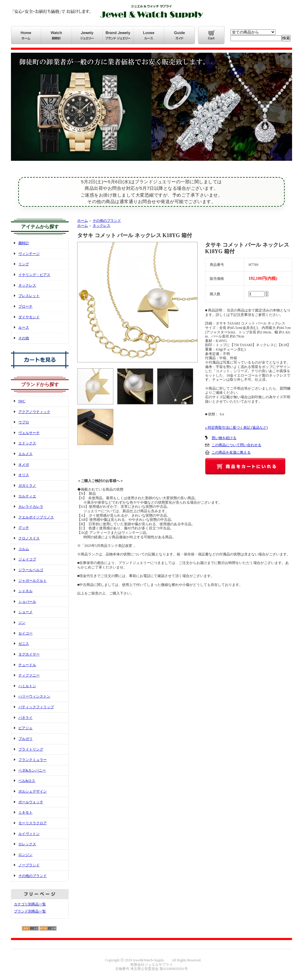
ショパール (27, 602)
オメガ (24, 465)
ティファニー (29, 675)
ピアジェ (25, 728)
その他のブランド (33, 876)
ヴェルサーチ (29, 433)
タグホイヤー (29, 654)
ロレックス (27, 844)
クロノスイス (29, 538)
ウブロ (24, 422)
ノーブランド (29, 865)
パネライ (25, 718)
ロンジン (25, 855)
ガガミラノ (27, 486)
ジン (22, 623)
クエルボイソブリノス (36, 517)
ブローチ (25, 306)
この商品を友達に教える (231, 452)
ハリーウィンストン (34, 696)
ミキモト (25, 812)
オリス (24, 475)
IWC (22, 401)
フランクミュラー (33, 760)
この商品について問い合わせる (236, 445)
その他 (24, 338)
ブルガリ (25, 739)
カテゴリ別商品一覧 (30, 904)
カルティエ (27, 496)
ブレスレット (29, 296)
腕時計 (24, 243)
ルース (24, 327)
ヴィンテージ (29, 254)
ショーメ (25, 612)
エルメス (25, 454)
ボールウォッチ (31, 802)
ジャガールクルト (33, 581)
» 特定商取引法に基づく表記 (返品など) (236, 428)
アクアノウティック (34, 412)
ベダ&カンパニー (32, 770)
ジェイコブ (27, 559)
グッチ (24, 528)
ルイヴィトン (29, 834)
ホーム (83, 221)
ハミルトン (27, 686)
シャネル (25, 591)
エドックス (27, 443)
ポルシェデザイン (33, 791)
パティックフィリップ (36, 707)
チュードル (27, 665)
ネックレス (27, 285)
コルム (24, 549)
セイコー (25, 633)
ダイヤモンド (29, 317)
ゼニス (24, 644)
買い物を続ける (224, 438)
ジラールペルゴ (31, 570)
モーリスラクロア (33, 823)
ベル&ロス (27, 781)
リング (24, 264)
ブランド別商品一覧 (30, 911)
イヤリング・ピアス (34, 275)
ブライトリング (31, 749)
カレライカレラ (31, 507)
